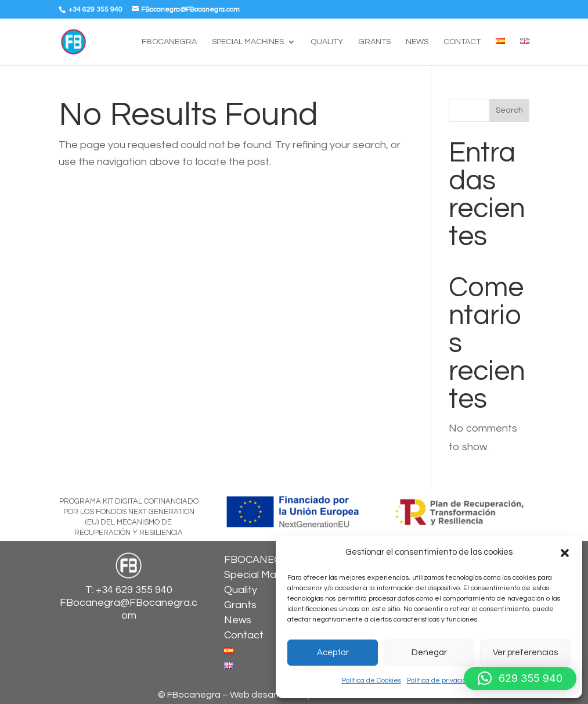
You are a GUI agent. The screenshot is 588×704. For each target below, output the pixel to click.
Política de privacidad (441, 680)
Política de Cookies (371, 680)
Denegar (429, 653)
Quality (327, 42)
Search (509, 110)
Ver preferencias (525, 653)
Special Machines (248, 42)
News (417, 42)
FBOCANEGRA (169, 42)
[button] (565, 553)
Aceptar (333, 653)
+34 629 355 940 (95, 10)
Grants (374, 42)
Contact (462, 42)
